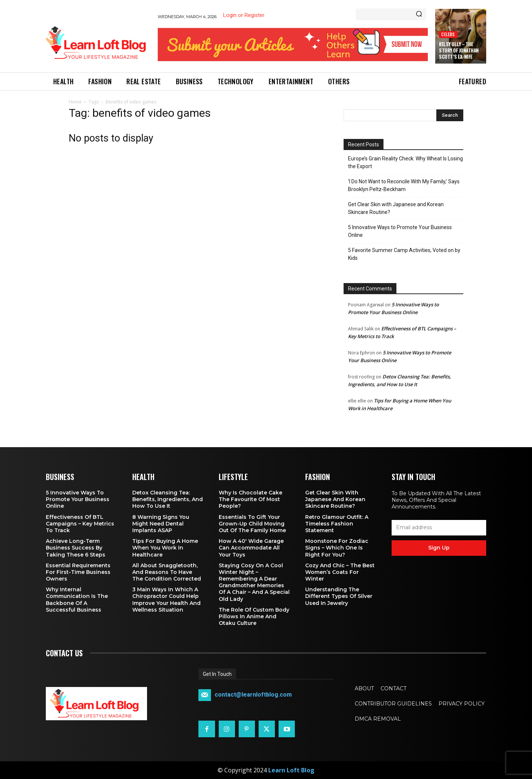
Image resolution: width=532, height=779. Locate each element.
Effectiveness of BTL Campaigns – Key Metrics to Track (80, 524)
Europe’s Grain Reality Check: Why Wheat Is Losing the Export (405, 162)
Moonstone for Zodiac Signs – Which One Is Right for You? (337, 548)
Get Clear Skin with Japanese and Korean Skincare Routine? (396, 208)
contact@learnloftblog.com (253, 695)
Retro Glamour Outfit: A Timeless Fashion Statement (337, 524)
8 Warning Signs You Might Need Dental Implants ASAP (161, 524)
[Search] (419, 14)
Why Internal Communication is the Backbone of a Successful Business (77, 600)
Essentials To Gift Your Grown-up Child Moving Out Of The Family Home (252, 524)
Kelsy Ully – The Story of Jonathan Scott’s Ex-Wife (459, 50)
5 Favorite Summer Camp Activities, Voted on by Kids (404, 254)
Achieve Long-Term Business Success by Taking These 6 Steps (76, 548)
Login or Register (244, 15)
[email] (439, 528)
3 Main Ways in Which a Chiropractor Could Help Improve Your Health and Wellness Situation (166, 600)
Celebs (448, 34)
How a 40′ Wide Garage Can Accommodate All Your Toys (251, 548)
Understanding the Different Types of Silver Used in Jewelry (339, 596)
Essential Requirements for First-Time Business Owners (78, 572)
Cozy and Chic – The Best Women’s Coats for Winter (340, 572)
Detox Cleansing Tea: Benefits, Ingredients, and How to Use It (168, 499)
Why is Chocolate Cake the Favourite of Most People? (250, 499)
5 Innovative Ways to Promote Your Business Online (400, 231)
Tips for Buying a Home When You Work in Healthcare (165, 548)
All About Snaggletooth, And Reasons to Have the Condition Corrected (167, 572)
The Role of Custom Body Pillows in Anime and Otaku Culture (254, 616)
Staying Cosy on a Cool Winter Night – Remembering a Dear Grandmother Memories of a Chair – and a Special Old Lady (254, 582)
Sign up (439, 548)
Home (75, 102)
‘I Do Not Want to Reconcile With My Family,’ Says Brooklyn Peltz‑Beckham (404, 185)
